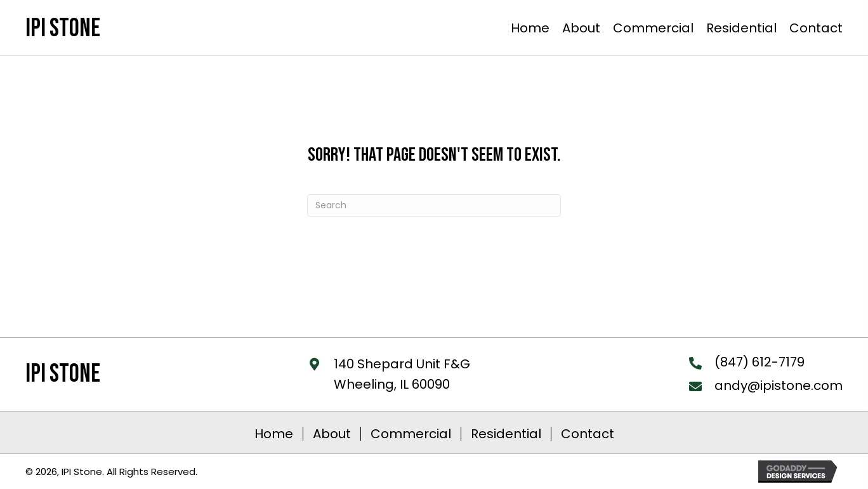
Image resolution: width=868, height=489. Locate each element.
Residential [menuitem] (506, 434)
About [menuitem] (332, 434)
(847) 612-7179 (760, 362)
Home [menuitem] (274, 434)
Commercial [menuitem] (411, 434)
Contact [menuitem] (588, 434)
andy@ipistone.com (779, 385)
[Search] (434, 205)
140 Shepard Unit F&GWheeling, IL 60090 (402, 374)
